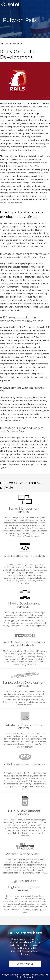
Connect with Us (25, 964)
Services (4, 44)
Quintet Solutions (11, 4)
